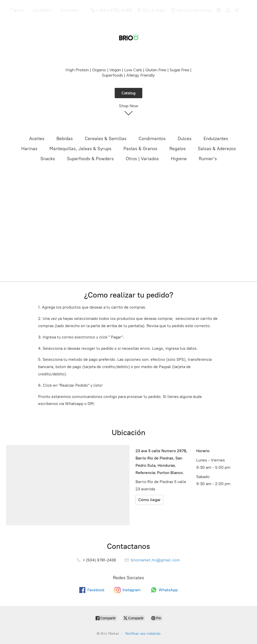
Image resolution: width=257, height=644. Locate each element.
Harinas (29, 149)
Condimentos (152, 139)
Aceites (37, 139)
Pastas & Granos (140, 149)
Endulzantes (216, 139)
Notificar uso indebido (143, 634)
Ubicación (42, 10)
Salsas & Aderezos (217, 149)
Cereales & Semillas (106, 139)
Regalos (178, 149)
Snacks (48, 159)
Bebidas (65, 139)
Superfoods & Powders (90, 159)
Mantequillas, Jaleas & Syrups (80, 149)
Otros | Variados (142, 159)
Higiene (179, 159)
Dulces (185, 139)
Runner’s (208, 159)
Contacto (69, 10)
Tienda (17, 10)
